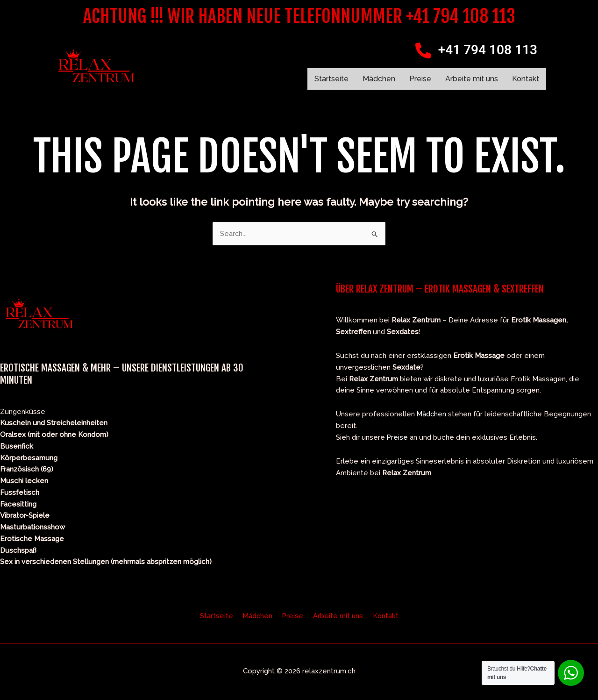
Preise (420, 79)
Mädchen (379, 79)
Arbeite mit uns (472, 79)
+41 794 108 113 (488, 50)
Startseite (331, 79)
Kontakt (526, 79)
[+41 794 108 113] (423, 50)
